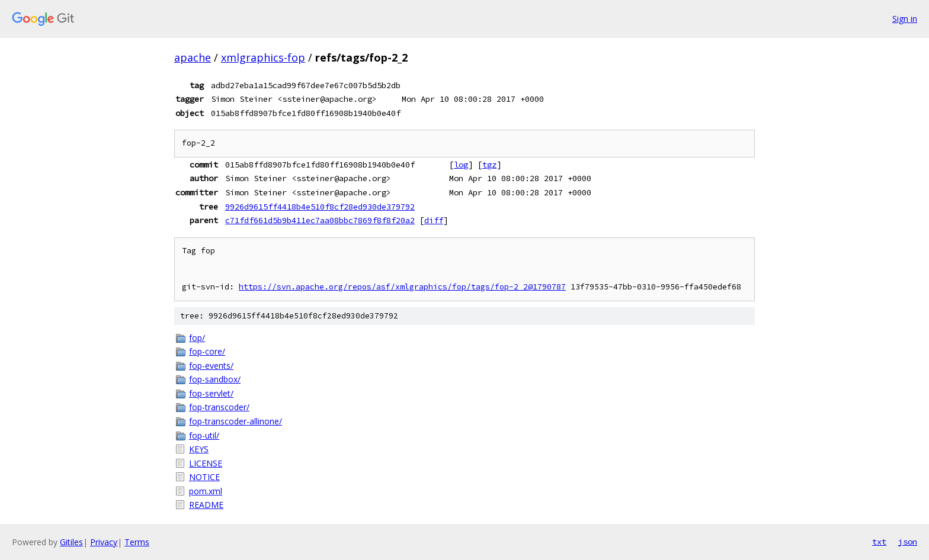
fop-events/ (211, 366)
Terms (137, 542)
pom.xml (206, 491)
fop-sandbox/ (215, 379)
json (908, 542)
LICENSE (206, 463)
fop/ (197, 338)
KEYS (199, 449)
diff (434, 220)
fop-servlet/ (211, 393)
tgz (489, 165)
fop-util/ (204, 435)
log (461, 165)
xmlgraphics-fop (263, 57)
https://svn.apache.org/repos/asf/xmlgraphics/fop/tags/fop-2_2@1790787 (402, 287)
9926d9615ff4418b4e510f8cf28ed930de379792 (320, 207)
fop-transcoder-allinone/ (236, 421)
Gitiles (71, 542)
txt (879, 542)
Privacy (104, 542)
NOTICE (204, 477)
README (206, 505)
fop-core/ (207, 351)
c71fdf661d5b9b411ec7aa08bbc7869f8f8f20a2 (320, 220)
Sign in (905, 19)
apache (193, 57)
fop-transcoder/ (219, 407)
